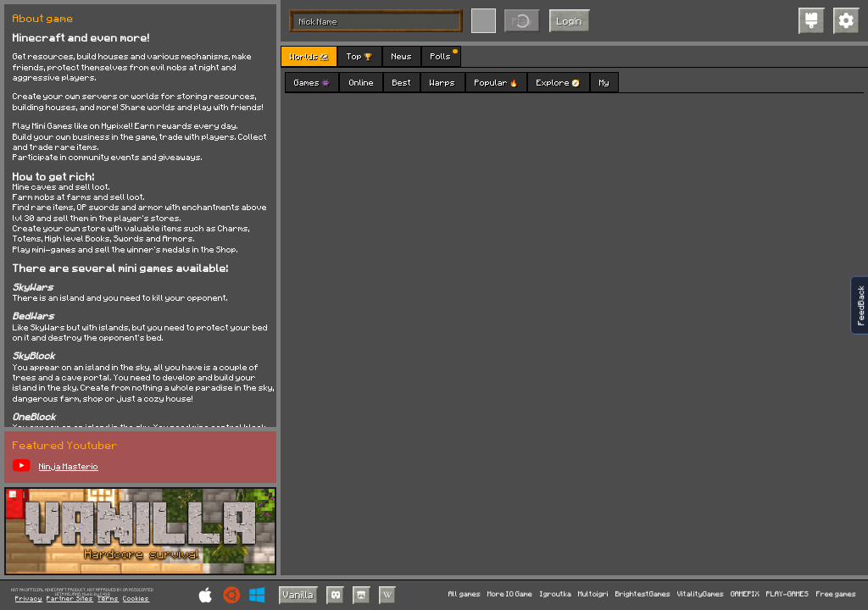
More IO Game (510, 594)
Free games (836, 594)
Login (570, 21)
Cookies (136, 599)
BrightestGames (643, 594)
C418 (105, 594)
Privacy (29, 599)
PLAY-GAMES (787, 594)
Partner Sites (70, 599)
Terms (108, 599)
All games (465, 594)
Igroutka (556, 594)
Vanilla (298, 594)
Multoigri (593, 594)
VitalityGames (701, 594)
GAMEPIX (745, 594)
